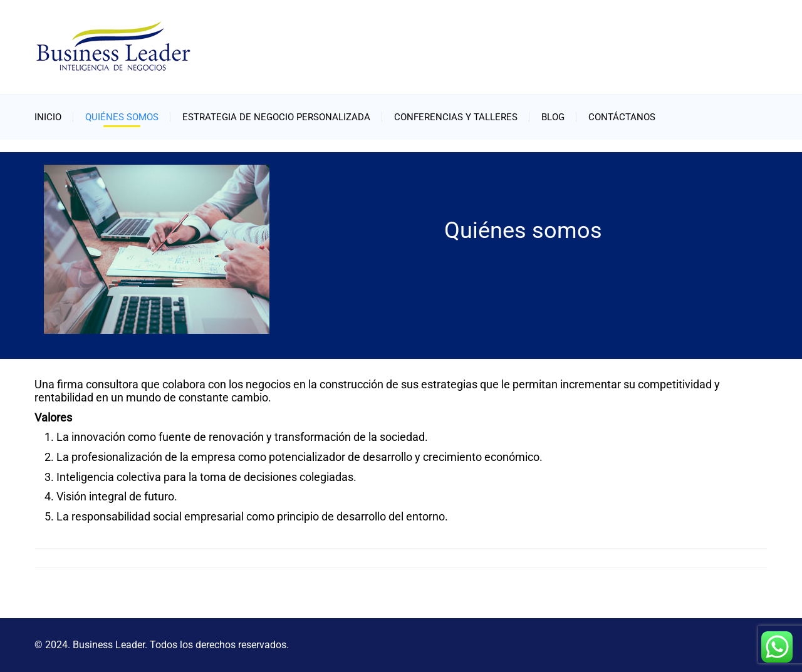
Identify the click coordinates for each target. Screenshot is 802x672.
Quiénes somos (122, 117)
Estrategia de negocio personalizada (276, 117)
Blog (553, 117)
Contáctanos (622, 117)
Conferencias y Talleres (456, 117)
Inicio (48, 117)
